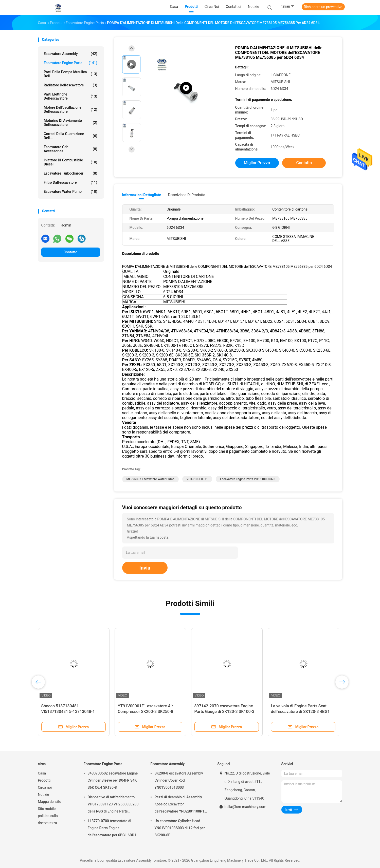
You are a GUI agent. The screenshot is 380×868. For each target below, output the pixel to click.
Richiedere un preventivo (323, 7)
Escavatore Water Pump (71, 192)
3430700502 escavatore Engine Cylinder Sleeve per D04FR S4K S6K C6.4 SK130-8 (113, 780)
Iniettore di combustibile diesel (71, 162)
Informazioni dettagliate (142, 195)
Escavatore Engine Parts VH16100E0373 (248, 479)
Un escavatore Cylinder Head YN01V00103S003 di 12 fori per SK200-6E (180, 828)
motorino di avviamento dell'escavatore (71, 123)
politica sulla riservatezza (48, 819)
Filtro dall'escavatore (71, 182)
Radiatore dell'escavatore (71, 85)
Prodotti (44, 780)
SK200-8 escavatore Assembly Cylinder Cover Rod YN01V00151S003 (179, 780)
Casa (42, 773)
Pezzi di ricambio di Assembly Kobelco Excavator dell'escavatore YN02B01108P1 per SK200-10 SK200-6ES (179, 805)
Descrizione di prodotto (187, 195)
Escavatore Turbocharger (71, 173)
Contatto (70, 252)
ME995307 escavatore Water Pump (150, 479)
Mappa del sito (50, 802)
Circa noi (45, 787)
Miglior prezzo (257, 163)
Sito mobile (47, 809)
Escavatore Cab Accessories (71, 149)
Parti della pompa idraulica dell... (71, 74)
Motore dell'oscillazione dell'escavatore (71, 109)
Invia (145, 568)
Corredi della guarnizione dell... (71, 136)
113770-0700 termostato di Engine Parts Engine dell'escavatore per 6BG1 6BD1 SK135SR (112, 829)
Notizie (44, 795)
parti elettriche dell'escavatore (71, 96)
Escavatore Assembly (71, 54)
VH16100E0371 (197, 479)
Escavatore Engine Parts (71, 63)
